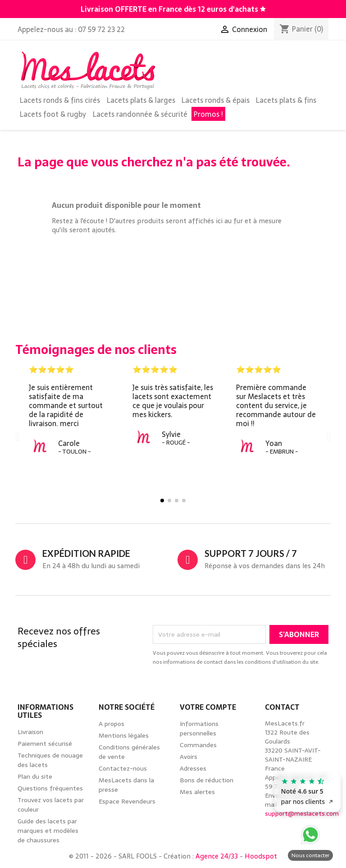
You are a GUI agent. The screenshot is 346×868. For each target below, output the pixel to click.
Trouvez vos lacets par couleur (51, 805)
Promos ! (208, 114)
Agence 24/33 (217, 856)
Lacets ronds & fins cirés (60, 100)
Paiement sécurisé (45, 744)
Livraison (30, 732)
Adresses (193, 768)
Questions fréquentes (50, 788)
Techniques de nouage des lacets (50, 760)
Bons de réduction (207, 780)
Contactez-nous (123, 768)
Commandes (198, 745)
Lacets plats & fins (286, 100)
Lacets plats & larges (141, 100)
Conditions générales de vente (129, 752)
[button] (17, 436)
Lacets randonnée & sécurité (140, 114)
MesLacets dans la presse (126, 785)
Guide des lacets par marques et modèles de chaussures (48, 831)
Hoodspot (261, 856)
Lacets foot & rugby (53, 114)
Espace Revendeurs (127, 801)
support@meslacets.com (302, 813)
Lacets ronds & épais (216, 100)
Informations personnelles (199, 728)
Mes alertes (197, 792)
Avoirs (189, 757)
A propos (112, 724)
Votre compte (208, 707)
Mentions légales (124, 735)
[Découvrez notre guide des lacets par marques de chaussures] (263, 9)
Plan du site (35, 776)
